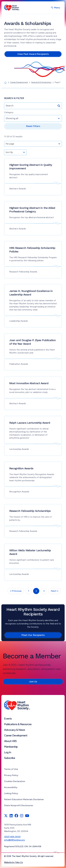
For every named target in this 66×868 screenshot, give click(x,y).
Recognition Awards (21, 468)
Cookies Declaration (15, 781)
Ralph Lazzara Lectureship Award (30, 423)
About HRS (10, 741)
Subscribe (10, 758)
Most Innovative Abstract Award (29, 383)
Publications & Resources (18, 724)
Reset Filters (33, 126)
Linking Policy (11, 793)
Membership (11, 747)
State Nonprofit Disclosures (19, 805)
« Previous (16, 591)
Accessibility (11, 787)
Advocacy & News (15, 730)
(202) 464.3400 (12, 837)
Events (8, 719)
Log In (8, 752)
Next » (55, 591)
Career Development (16, 735)
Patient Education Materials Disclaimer (24, 799)
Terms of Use (11, 769)
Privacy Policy (11, 775)
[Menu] (55, 8)
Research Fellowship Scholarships (30, 511)
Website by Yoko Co (13, 862)
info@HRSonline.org (14, 840)
